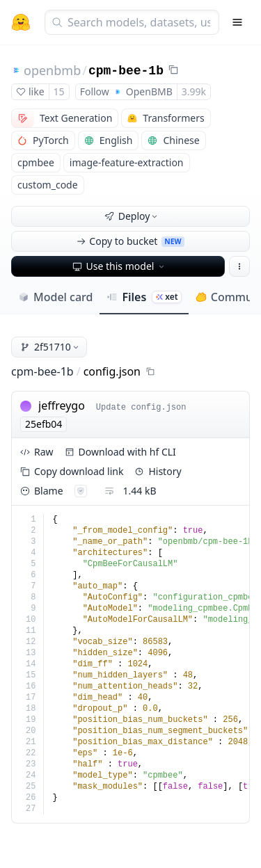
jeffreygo (62, 405)
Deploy (132, 216)
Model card (55, 297)
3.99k (194, 91)
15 (59, 91)
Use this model (120, 266)
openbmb (52, 70)
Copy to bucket (130, 241)
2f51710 (50, 347)
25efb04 (43, 424)
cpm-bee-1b (126, 71)
